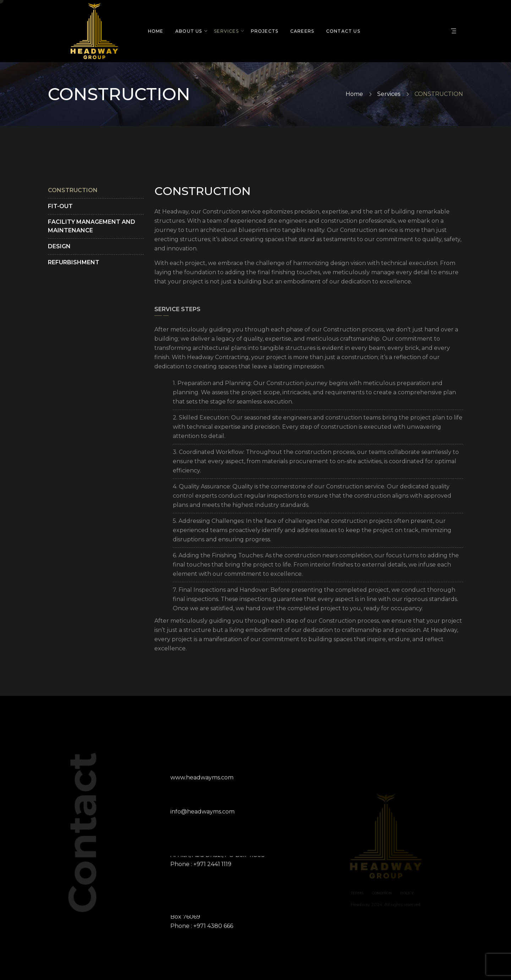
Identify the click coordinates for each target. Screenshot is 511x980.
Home (354, 94)
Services (389, 94)
